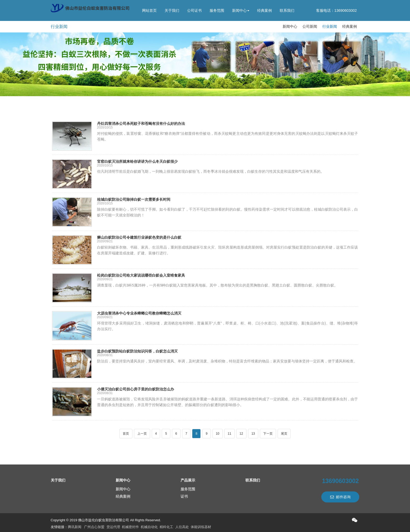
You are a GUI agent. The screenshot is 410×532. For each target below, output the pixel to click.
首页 (126, 434)
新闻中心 (241, 10)
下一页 (268, 434)
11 (229, 434)
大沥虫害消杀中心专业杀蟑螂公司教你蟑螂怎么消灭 (139, 313)
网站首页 (149, 10)
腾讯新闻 (75, 527)
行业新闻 (59, 27)
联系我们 (287, 10)
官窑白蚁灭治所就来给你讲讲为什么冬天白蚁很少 (137, 161)
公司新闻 (310, 26)
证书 (184, 496)
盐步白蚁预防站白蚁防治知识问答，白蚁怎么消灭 (137, 351)
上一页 (142, 434)
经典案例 (265, 10)
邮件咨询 (340, 497)
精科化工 (166, 527)
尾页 (284, 434)
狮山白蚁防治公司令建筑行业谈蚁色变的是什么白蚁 (139, 237)
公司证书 (194, 10)
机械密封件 (130, 527)
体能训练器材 (201, 527)
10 (218, 434)
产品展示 (188, 480)
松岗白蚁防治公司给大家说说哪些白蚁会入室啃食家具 (141, 275)
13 (253, 434)
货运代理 (113, 527)
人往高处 (182, 527)
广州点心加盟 (94, 527)
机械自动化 (149, 527)
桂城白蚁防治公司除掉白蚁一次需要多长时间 (134, 199)
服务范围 (217, 10)
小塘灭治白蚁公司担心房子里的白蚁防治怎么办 (136, 389)
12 (241, 434)
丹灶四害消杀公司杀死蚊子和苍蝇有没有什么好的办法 (141, 124)
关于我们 (172, 10)
